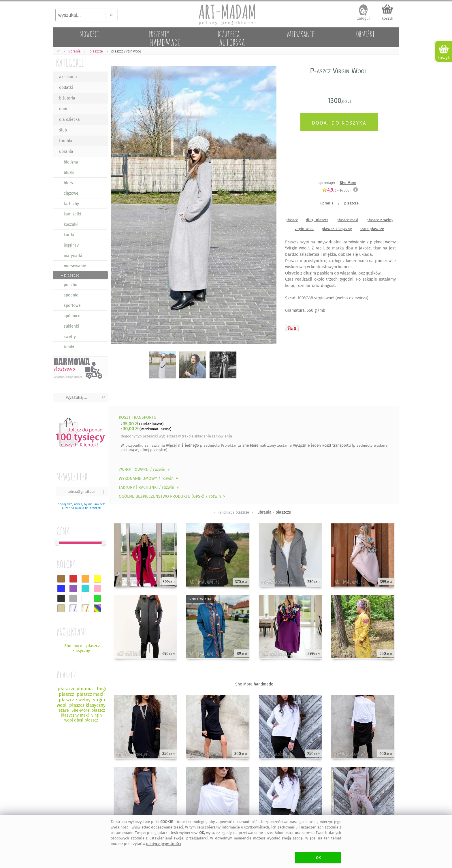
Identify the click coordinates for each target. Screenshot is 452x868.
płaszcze (351, 203)
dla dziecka (69, 120)
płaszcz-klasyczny (337, 229)
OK (318, 858)
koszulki (71, 224)
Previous (119, 206)
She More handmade (254, 684)
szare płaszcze (372, 229)
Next (267, 206)
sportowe (72, 306)
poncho (70, 285)
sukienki (71, 326)
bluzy (68, 183)
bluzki (69, 173)
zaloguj (364, 18)
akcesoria (68, 77)
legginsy (71, 245)
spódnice (72, 316)
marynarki (73, 256)
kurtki (69, 235)
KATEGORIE (70, 63)
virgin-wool (304, 229)
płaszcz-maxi (347, 220)
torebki (66, 141)
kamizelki (72, 214)
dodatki (66, 88)
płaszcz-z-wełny (380, 220)
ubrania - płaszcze (274, 512)
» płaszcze (70, 275)
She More (348, 183)
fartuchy (71, 204)
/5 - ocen (337, 190)
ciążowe (71, 193)
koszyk (387, 18)
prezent (95, 508)
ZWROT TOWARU (145, 470)
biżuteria (67, 98)
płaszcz (292, 220)
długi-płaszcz (317, 220)
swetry (70, 337)
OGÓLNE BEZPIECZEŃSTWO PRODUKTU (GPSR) (173, 496)
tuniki (69, 347)
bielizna (71, 162)
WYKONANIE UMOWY (149, 479)
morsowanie (75, 266)
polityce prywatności (164, 844)
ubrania (66, 152)
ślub (63, 130)
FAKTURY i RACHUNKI (149, 487)
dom (63, 109)
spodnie (71, 295)
